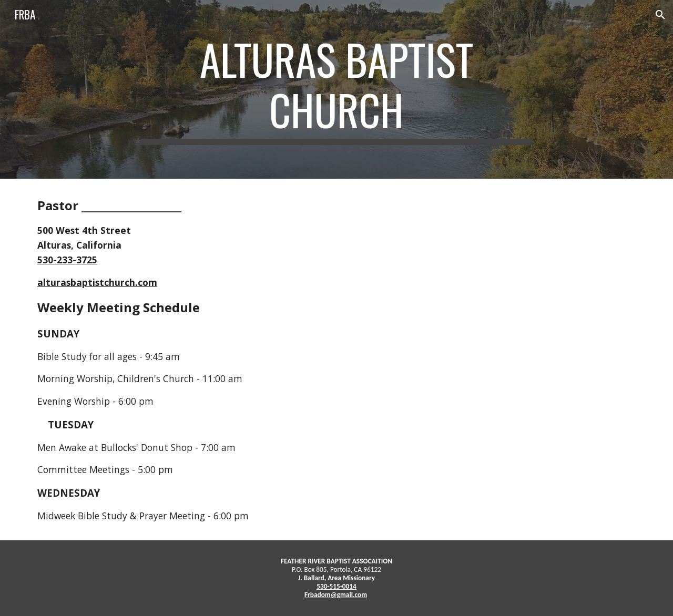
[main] (336, 89)
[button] (660, 15)
